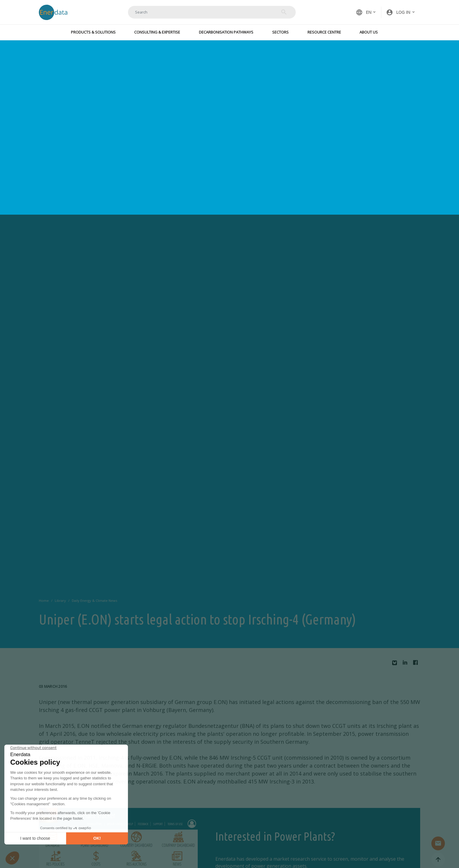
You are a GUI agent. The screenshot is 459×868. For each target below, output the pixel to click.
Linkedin (407, 664)
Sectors (280, 32)
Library (60, 601)
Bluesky (396, 665)
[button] (401, 12)
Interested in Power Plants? (275, 836)
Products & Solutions (93, 32)
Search (284, 12)
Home (44, 601)
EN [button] (364, 12)
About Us (369, 32)
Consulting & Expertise (157, 32)
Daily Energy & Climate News (94, 601)
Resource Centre (324, 32)
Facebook (417, 664)
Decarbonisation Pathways (226, 32)
